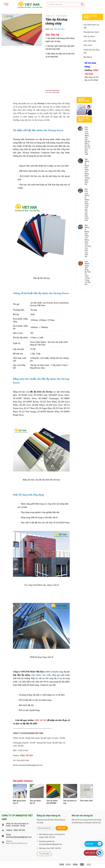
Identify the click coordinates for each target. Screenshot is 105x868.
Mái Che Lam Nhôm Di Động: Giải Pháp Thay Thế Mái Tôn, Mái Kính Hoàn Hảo (87, 205)
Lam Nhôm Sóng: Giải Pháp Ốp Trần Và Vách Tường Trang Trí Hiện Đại (88, 273)
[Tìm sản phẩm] (66, 4)
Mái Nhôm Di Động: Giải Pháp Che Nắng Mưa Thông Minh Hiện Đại (87, 172)
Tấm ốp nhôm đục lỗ (35, 802)
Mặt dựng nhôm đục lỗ (19, 802)
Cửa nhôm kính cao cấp (91, 26)
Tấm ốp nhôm (62, 16)
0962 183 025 (90, 853)
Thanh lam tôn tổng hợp (91, 51)
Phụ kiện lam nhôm (91, 32)
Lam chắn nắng (90, 41)
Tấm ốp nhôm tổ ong (70, 802)
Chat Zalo (89, 844)
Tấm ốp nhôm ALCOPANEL (52, 802)
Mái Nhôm (88, 57)
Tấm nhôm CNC (86, 801)
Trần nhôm (88, 45)
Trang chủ (50, 16)
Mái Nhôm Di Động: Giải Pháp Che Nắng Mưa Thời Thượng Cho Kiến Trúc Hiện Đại (88, 241)
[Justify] (82, 4)
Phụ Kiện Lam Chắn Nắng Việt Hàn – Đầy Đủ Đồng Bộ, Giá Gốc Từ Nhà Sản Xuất (87, 141)
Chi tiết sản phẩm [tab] (52, 92)
